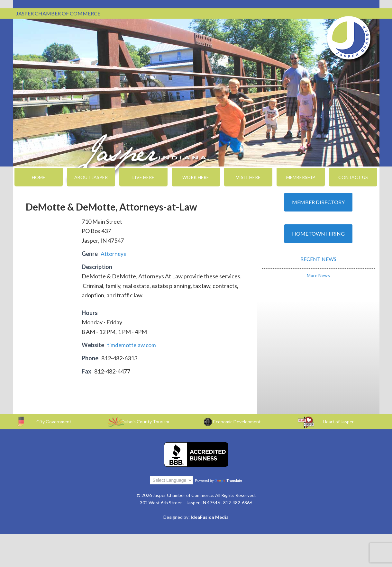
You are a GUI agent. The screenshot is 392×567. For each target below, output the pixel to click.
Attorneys (114, 254)
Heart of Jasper (338, 422)
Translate (228, 481)
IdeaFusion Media (210, 517)
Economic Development (237, 422)
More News (318, 275)
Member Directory (318, 202)
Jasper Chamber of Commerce (349, 38)
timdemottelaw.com (132, 345)
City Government (54, 422)
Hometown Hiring (318, 234)
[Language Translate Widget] (171, 480)
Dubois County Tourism (145, 422)
